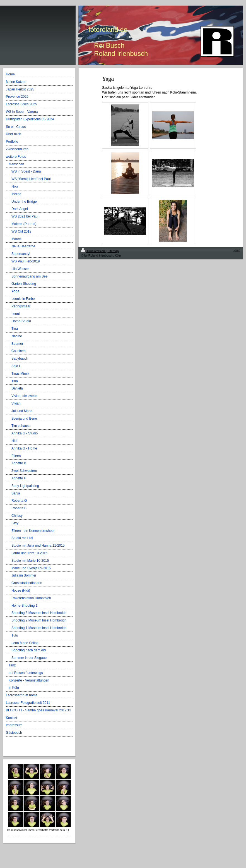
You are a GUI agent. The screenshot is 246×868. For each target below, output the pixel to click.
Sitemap (113, 251)
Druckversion (93, 251)
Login (236, 250)
